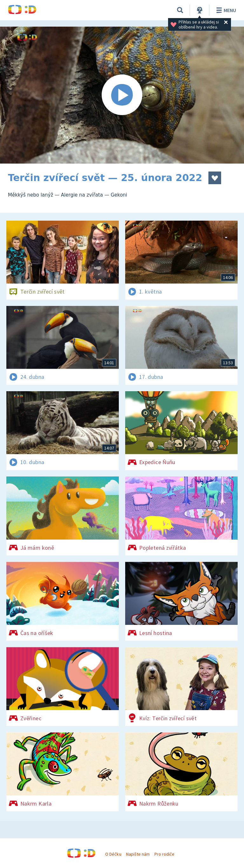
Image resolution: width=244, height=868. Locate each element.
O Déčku (113, 854)
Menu (225, 10)
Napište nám (138, 854)
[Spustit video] (122, 95)
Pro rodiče (164, 854)
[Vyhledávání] (180, 10)
